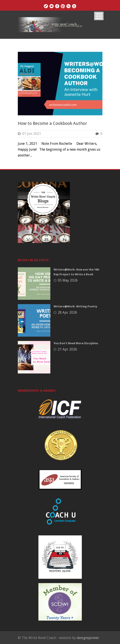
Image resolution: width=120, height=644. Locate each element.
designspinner (88, 638)
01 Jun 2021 (32, 134)
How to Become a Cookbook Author (52, 123)
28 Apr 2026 (67, 312)
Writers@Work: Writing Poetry (75, 306)
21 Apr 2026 (67, 349)
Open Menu (99, 16)
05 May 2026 (68, 280)
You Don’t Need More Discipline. (76, 343)
